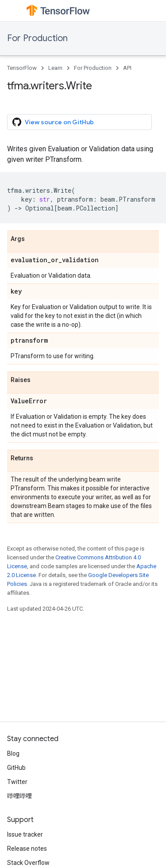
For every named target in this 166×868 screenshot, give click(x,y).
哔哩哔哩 (19, 796)
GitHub (16, 768)
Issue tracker (25, 834)
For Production (37, 38)
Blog (13, 753)
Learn (55, 68)
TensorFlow (22, 68)
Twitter (17, 782)
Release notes (27, 849)
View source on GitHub (53, 122)
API (127, 68)
